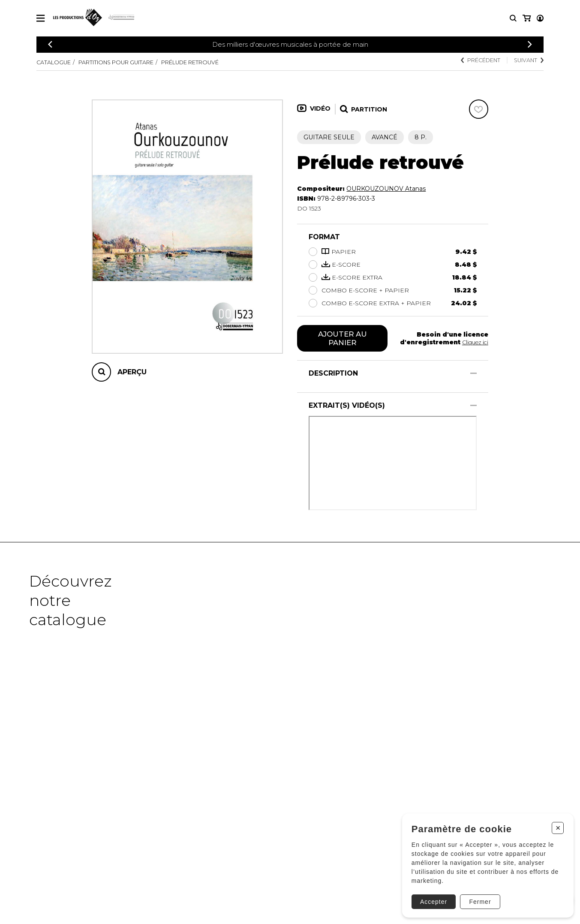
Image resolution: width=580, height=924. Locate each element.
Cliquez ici (474, 343)
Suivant (526, 61)
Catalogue (56, 62)
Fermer (477, 897)
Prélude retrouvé (213, 62)
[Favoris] (479, 109)
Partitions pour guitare (127, 62)
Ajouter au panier (342, 339)
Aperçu (132, 372)
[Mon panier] (539, 18)
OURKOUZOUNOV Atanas (386, 189)
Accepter (431, 897)
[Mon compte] (526, 18)
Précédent (472, 61)
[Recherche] (513, 18)
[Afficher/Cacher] (473, 375)
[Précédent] (50, 44)
